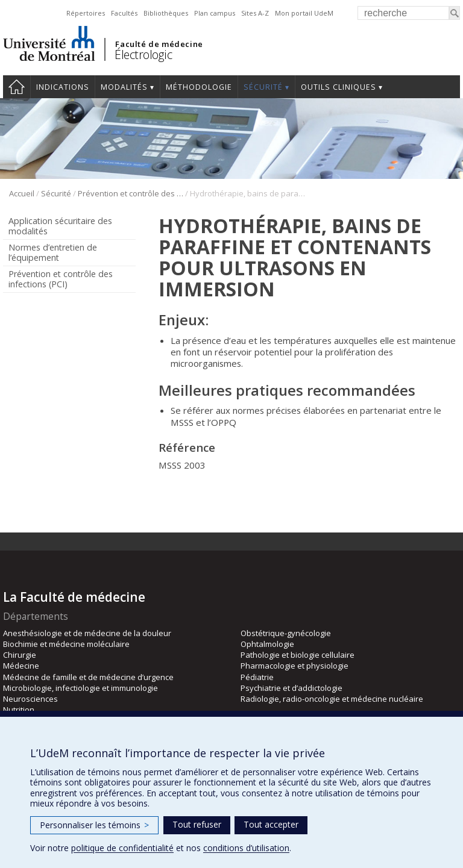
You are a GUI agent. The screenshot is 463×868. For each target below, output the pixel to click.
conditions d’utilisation (246, 848)
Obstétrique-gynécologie (286, 633)
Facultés (124, 13)
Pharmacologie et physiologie (294, 666)
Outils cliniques (339, 87)
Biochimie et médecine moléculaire (66, 644)
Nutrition (19, 710)
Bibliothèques (166, 13)
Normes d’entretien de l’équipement (53, 252)
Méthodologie (199, 87)
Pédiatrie (257, 677)
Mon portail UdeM (304, 13)
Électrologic (143, 55)
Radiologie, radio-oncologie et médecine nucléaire (332, 699)
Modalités (124, 87)
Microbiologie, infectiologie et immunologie (80, 688)
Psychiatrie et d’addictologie (291, 688)
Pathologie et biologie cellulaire (298, 655)
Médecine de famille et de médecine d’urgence (88, 677)
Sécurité (263, 87)
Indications (63, 87)
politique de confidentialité (122, 848)
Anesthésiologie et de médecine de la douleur (87, 633)
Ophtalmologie (267, 644)
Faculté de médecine (159, 44)
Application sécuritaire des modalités (60, 226)
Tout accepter (271, 824)
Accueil (17, 87)
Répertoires (86, 13)
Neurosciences (30, 699)
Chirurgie (20, 655)
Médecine (21, 666)
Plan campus (215, 13)
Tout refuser (197, 824)
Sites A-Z (255, 13)
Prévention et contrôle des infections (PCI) (131, 193)
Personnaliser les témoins (94, 825)
